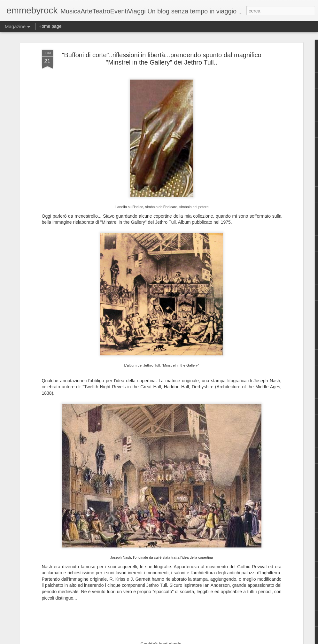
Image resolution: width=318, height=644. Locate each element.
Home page (50, 26)
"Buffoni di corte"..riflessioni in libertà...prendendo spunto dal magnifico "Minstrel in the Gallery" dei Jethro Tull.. (161, 59)
